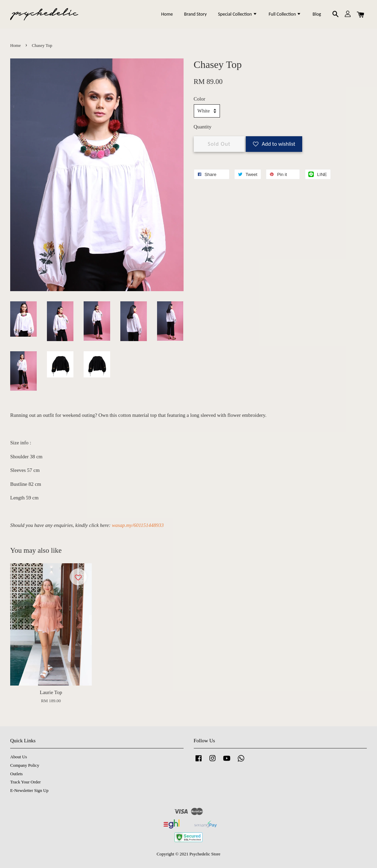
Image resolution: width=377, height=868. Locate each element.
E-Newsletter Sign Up (29, 791)
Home (167, 14)
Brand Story (195, 14)
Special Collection (238, 14)
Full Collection (285, 14)
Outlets (16, 774)
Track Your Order (25, 782)
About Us (19, 757)
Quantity (203, 127)
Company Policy (25, 765)
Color (200, 99)
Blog (317, 14)
